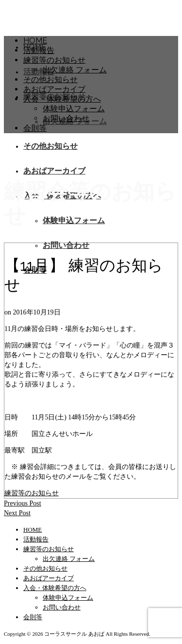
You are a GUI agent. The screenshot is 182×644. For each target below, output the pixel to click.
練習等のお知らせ (32, 493)
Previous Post (23, 503)
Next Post (17, 513)
